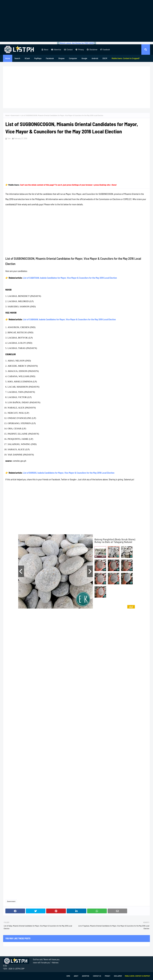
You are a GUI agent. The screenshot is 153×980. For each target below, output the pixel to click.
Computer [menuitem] (73, 58)
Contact (68, 50)
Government (15, 115)
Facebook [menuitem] (50, 58)
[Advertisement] (76, 21)
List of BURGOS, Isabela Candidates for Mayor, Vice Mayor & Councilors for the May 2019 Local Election (69, 473)
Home (7, 115)
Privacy (80, 50)
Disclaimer (92, 50)
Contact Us (97, 976)
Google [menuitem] (84, 58)
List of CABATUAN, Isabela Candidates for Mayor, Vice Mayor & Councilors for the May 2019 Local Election (70, 278)
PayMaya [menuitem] (38, 58)
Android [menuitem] (95, 58)
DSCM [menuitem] (105, 58)
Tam (9, 138)
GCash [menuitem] (27, 58)
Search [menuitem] (17, 58)
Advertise (56, 50)
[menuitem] (126, 58)
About (45, 50)
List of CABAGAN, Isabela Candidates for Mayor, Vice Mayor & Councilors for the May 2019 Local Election (69, 319)
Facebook (105, 50)
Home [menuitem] (8, 58)
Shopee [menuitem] (61, 58)
